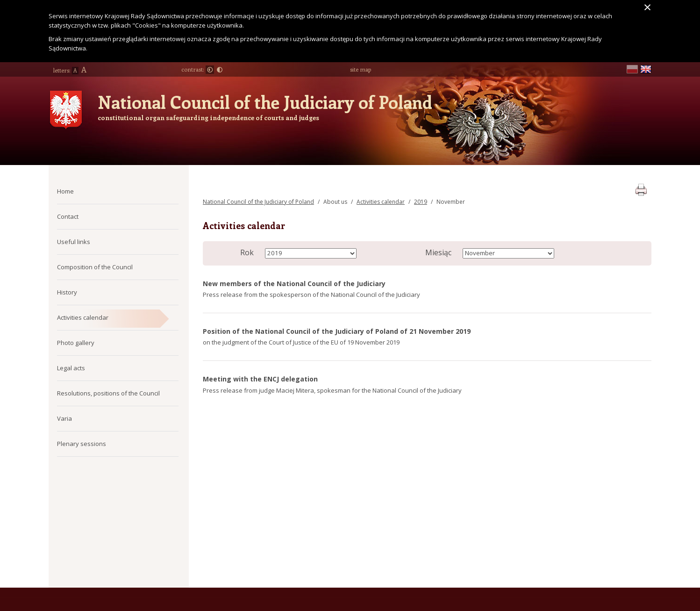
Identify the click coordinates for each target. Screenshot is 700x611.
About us (335, 202)
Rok (247, 252)
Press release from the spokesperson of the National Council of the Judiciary (311, 295)
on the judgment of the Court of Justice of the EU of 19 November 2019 (301, 342)
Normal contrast (210, 70)
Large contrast (220, 70)
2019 (421, 202)
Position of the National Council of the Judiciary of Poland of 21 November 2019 (337, 331)
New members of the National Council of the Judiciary (294, 284)
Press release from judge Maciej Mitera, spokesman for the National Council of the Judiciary (332, 390)
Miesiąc (438, 252)
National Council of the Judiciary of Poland (265, 102)
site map (361, 69)
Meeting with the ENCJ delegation (260, 379)
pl (632, 69)
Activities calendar (381, 202)
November (451, 202)
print (641, 188)
